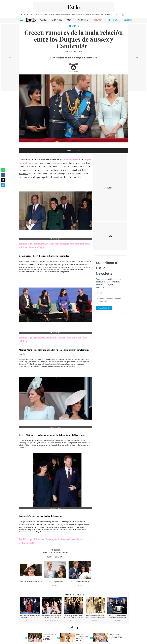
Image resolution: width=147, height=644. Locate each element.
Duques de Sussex (48, 552)
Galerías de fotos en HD (52, 621)
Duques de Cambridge (61, 552)
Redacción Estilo (75, 52)
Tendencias (55, 586)
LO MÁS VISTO (73, 628)
